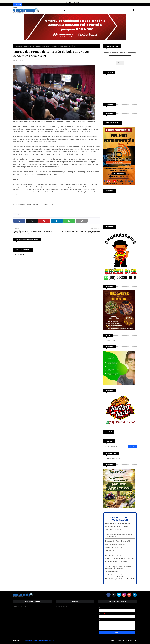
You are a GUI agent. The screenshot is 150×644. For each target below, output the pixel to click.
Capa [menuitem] (44, 10)
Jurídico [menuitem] (116, 10)
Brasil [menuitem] (103, 10)
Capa (113, 641)
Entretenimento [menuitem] (73, 10)
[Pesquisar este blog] (116, 447)
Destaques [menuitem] (64, 10)
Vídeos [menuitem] (109, 10)
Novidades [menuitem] (89, 10)
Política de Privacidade (130, 641)
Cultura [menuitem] (82, 10)
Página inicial (19, 46)
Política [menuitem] (50, 10)
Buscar (120, 63)
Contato (119, 641)
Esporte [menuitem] (97, 10)
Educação (26, 46)
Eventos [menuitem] (123, 10)
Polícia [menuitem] (57, 10)
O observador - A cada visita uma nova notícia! (39, 641)
